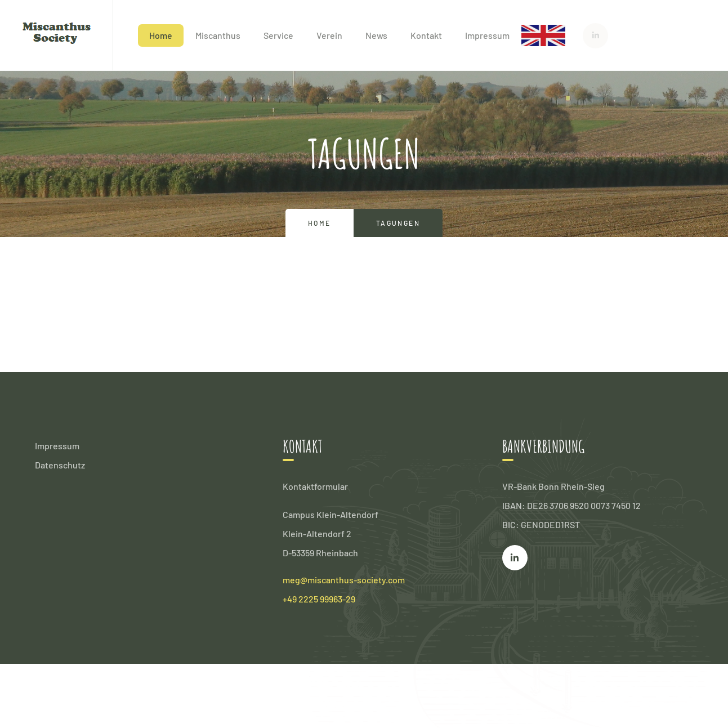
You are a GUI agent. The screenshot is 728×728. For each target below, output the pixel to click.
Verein (329, 35)
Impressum (487, 35)
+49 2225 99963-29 (319, 599)
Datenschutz (60, 465)
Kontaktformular (315, 486)
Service (278, 35)
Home (161, 35)
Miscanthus (218, 35)
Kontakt (426, 35)
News (376, 35)
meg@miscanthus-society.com (344, 580)
